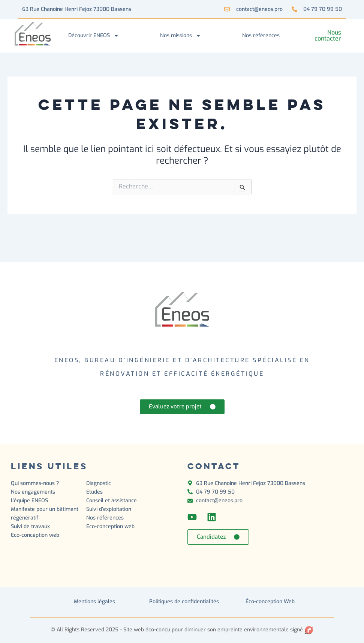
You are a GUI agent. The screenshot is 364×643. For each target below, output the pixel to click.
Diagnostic (99, 483)
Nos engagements (33, 492)
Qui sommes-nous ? (35, 483)
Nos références (261, 35)
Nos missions (181, 36)
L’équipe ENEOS (29, 501)
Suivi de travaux (31, 526)
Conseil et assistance (112, 501)
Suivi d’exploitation (109, 509)
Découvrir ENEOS (94, 36)
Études (95, 492)
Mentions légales (94, 602)
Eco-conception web (35, 535)
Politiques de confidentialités (184, 602)
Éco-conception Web (270, 602)
